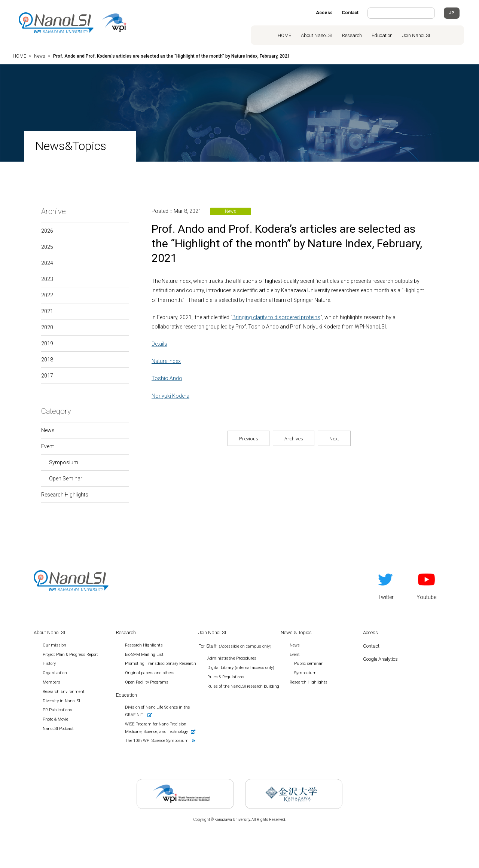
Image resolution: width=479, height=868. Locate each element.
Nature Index (166, 361)
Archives (294, 438)
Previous (248, 438)
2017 (47, 376)
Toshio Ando (167, 378)
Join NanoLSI (416, 35)
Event (48, 446)
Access (324, 13)
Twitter (386, 585)
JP (452, 13)
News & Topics (296, 632)
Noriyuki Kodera (170, 396)
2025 (47, 247)
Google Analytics (380, 659)
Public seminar (308, 664)
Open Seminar (66, 479)
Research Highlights (65, 495)
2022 (47, 295)
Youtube (426, 585)
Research (352, 35)
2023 (47, 279)
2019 (47, 343)
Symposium (64, 462)
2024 (47, 263)
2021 (47, 311)
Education (382, 35)
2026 (47, 231)
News (48, 430)
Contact (350, 13)
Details (159, 344)
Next (334, 438)
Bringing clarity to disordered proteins (276, 317)
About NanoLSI (317, 35)
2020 (47, 327)
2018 (47, 360)
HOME (284, 35)
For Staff (236, 646)
